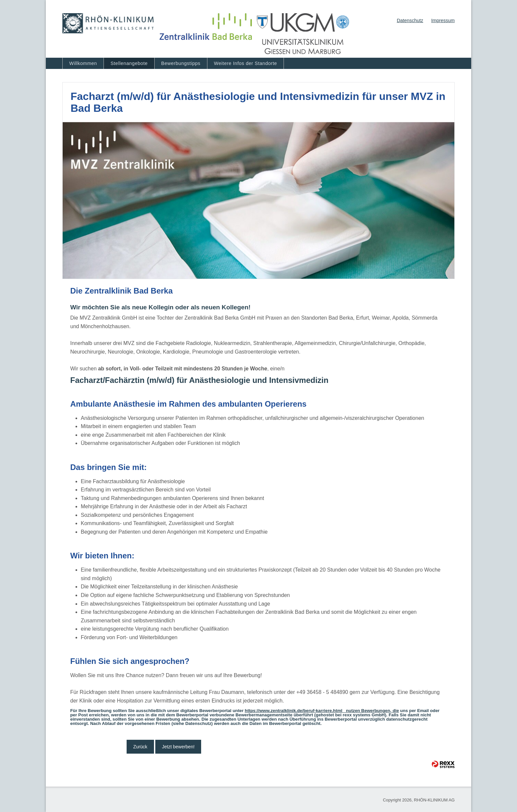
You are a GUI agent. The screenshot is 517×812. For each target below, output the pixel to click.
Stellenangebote (129, 63)
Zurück (140, 747)
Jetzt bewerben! (178, 747)
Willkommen (83, 63)
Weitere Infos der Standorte (245, 63)
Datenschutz (410, 20)
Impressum (443, 20)
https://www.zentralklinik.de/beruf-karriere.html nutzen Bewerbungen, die (322, 711)
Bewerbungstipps (181, 63)
